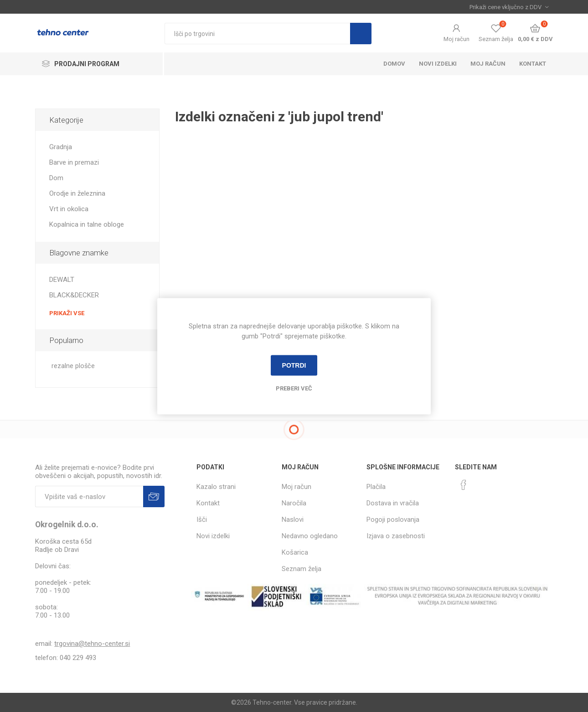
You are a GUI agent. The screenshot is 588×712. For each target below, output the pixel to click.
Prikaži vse (67, 313)
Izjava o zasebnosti (396, 536)
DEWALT (62, 280)
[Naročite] (89, 496)
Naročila (294, 503)
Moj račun (456, 39)
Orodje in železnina (77, 193)
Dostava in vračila (393, 503)
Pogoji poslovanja (393, 520)
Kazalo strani (216, 487)
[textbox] (257, 34)
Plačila (376, 487)
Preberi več (294, 388)
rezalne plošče (73, 366)
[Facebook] (464, 485)
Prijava (154, 496)
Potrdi (294, 365)
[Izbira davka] (509, 7)
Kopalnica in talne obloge (87, 224)
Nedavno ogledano (310, 536)
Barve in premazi (74, 162)
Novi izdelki (438, 64)
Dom (56, 178)
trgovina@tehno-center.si (92, 644)
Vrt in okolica (69, 209)
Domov (394, 64)
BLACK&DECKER (74, 295)
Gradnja (61, 147)
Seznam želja (302, 569)
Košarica (295, 552)
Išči (361, 34)
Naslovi (293, 520)
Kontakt (533, 64)
